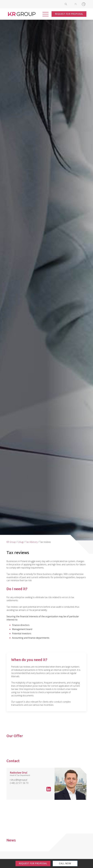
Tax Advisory (31, 542)
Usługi (21, 542)
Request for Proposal (69, 14)
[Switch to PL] (76, 4)
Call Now (65, 863)
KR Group (11, 542)
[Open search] (68, 4)
